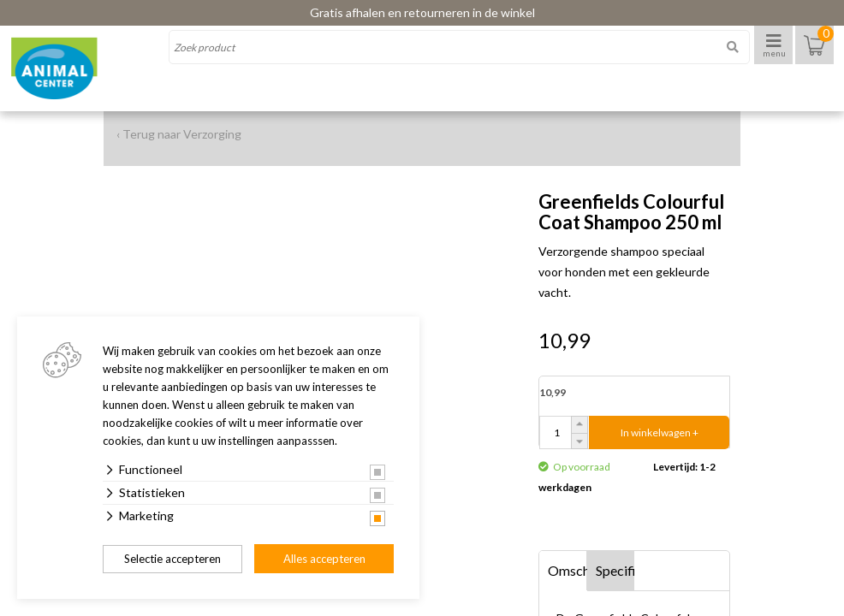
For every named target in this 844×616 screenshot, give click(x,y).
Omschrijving (568, 570)
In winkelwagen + (660, 432)
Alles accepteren (324, 559)
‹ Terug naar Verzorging (179, 134)
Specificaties (615, 570)
